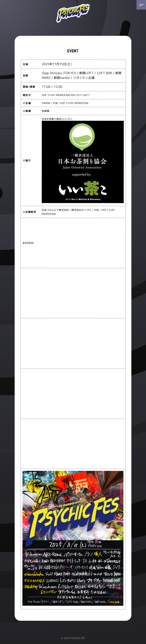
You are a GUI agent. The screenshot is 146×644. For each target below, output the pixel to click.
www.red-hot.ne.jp (101, 95)
